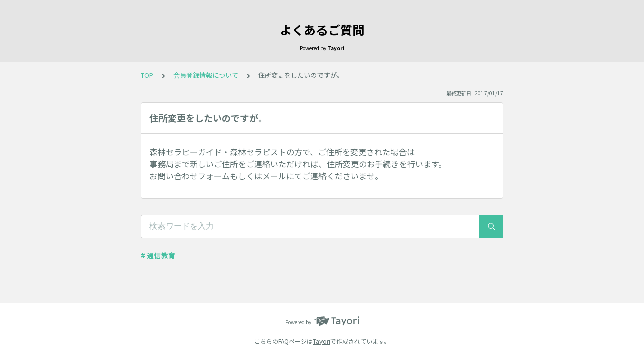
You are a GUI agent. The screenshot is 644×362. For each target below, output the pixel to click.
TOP (147, 75)
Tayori (321, 341)
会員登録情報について (206, 75)
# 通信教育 (158, 255)
